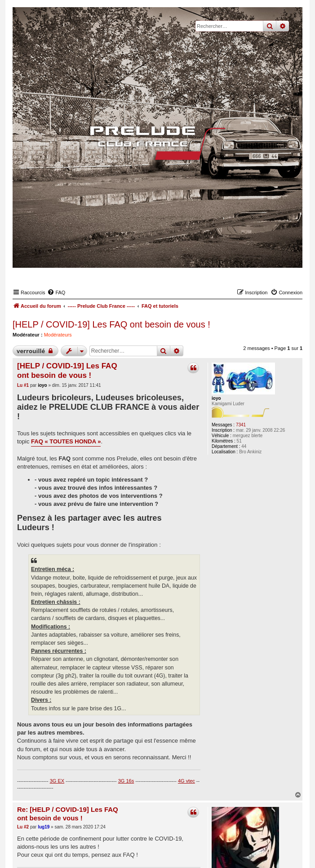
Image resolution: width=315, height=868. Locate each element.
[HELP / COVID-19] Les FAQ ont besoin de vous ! (111, 324)
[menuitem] (56, 292)
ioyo (216, 398)
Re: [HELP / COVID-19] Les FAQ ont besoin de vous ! (68, 814)
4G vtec (186, 781)
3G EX (57, 781)
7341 (241, 425)
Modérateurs (58, 335)
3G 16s (126, 781)
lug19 (44, 827)
